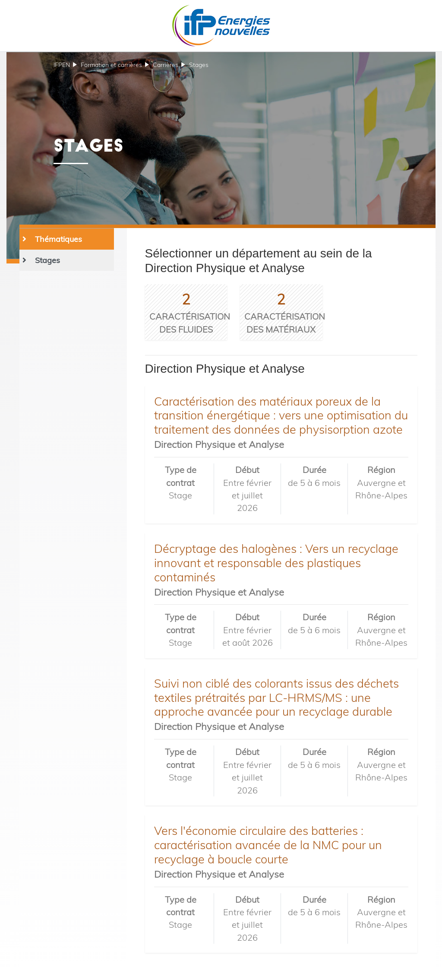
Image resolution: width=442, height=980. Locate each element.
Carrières (166, 65)
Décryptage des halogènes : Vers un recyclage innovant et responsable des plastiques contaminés (276, 563)
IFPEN (62, 65)
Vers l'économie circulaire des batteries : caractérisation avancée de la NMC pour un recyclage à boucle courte (268, 845)
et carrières (111, 65)
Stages (199, 65)
